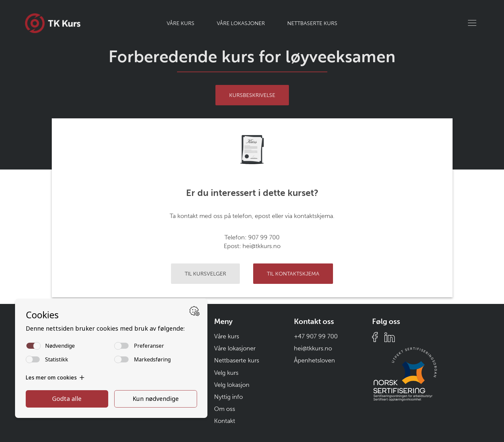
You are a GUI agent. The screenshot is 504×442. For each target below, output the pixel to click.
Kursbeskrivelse (252, 95)
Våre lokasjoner (241, 23)
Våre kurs (181, 23)
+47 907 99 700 (316, 336)
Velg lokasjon (232, 385)
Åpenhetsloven (314, 360)
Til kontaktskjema (293, 274)
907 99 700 (264, 237)
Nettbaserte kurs (312, 23)
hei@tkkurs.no (262, 246)
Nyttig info (228, 397)
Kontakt (225, 421)
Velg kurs (226, 373)
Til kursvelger (205, 274)
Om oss (225, 409)
